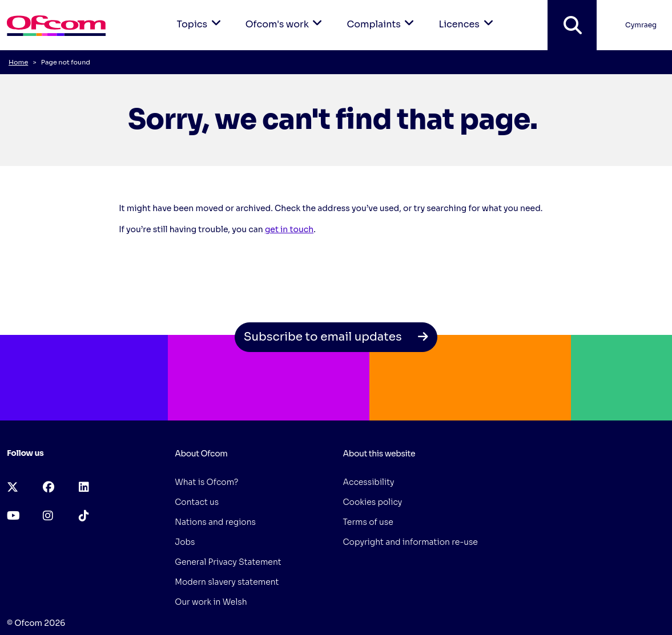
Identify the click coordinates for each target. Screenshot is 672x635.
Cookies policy (373, 502)
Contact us (197, 502)
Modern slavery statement (227, 582)
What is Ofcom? (206, 482)
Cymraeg (641, 25)
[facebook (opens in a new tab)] (49, 488)
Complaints (382, 15)
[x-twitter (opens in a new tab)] (13, 488)
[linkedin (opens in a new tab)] (84, 488)
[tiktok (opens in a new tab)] (84, 516)
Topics (201, 15)
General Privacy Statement (228, 562)
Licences (468, 15)
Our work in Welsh (211, 602)
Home (18, 62)
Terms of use (368, 522)
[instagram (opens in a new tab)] (48, 516)
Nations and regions (215, 522)
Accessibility (369, 482)
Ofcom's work (286, 15)
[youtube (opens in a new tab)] (13, 516)
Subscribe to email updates (336, 337)
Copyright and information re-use (411, 542)
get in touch (289, 229)
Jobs (185, 542)
